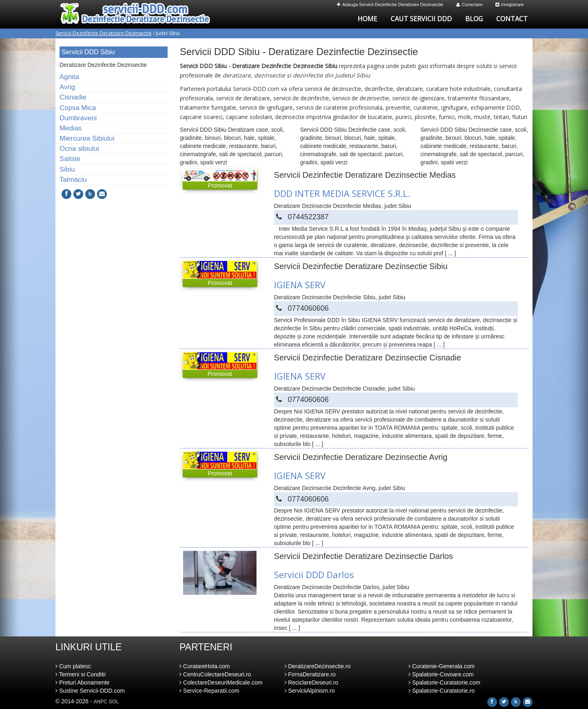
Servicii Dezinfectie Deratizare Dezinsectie (104, 33)
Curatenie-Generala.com (442, 666)
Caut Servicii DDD (421, 19)
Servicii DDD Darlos (314, 574)
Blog (474, 19)
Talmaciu (73, 180)
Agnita (69, 77)
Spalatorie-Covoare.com (441, 674)
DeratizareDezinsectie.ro (318, 666)
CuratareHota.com (204, 666)
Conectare (470, 4)
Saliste (70, 159)
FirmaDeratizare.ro (310, 674)
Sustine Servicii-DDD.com (90, 691)
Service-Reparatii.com (209, 691)
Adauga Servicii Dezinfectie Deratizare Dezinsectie (390, 4)
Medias (71, 128)
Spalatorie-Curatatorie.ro (442, 691)
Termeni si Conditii (81, 674)
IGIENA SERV (300, 285)
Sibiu (67, 169)
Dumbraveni (78, 118)
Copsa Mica (78, 108)
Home (367, 19)
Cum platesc (73, 666)
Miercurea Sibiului (87, 138)
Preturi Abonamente (83, 682)
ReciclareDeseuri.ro (312, 682)
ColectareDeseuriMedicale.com (221, 682)
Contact (512, 19)
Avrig (67, 87)
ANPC (101, 702)
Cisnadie (73, 97)
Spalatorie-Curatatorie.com (444, 682)
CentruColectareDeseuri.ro (215, 674)
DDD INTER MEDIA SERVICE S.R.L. (342, 193)
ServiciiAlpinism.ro (310, 691)
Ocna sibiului (79, 149)
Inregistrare (510, 4)
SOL (114, 702)
